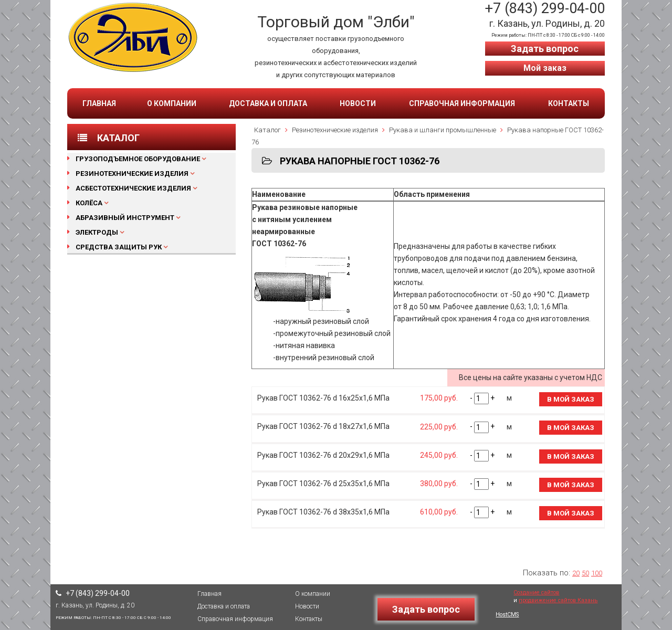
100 (597, 573)
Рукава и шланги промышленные (443, 130)
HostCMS (507, 615)
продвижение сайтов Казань (558, 600)
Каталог (267, 130)
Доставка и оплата (268, 103)
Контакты (569, 103)
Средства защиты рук (119, 247)
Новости (358, 103)
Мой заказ (545, 68)
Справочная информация (462, 103)
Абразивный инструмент (125, 218)
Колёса (89, 203)
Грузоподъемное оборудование (138, 159)
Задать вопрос (545, 49)
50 (585, 573)
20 (576, 573)
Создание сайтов (536, 592)
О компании (172, 103)
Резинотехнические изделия (132, 174)
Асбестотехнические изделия (133, 188)
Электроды (97, 232)
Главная (99, 103)
